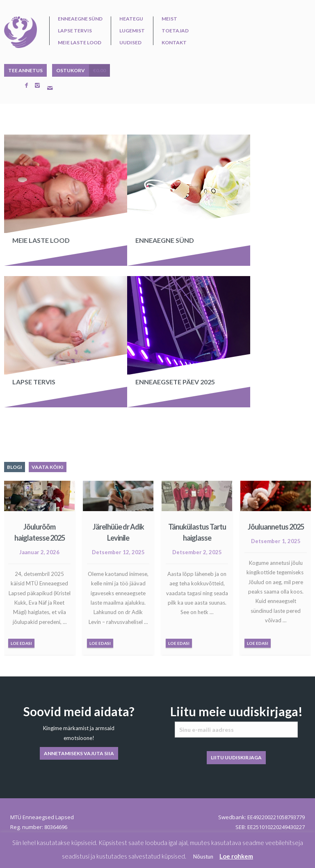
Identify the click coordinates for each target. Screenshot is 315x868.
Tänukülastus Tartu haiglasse (197, 532)
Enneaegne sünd (80, 19)
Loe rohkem (236, 856)
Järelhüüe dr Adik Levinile (118, 532)
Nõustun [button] (203, 857)
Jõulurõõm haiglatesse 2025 (40, 532)
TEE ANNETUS (25, 70)
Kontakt (174, 43)
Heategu (131, 19)
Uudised (130, 43)
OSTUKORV (83, 71)
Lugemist (132, 31)
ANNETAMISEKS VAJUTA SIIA (79, 753)
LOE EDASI (21, 643)
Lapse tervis (75, 31)
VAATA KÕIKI (48, 467)
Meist (169, 19)
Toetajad (175, 31)
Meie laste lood (80, 43)
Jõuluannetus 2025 (276, 527)
